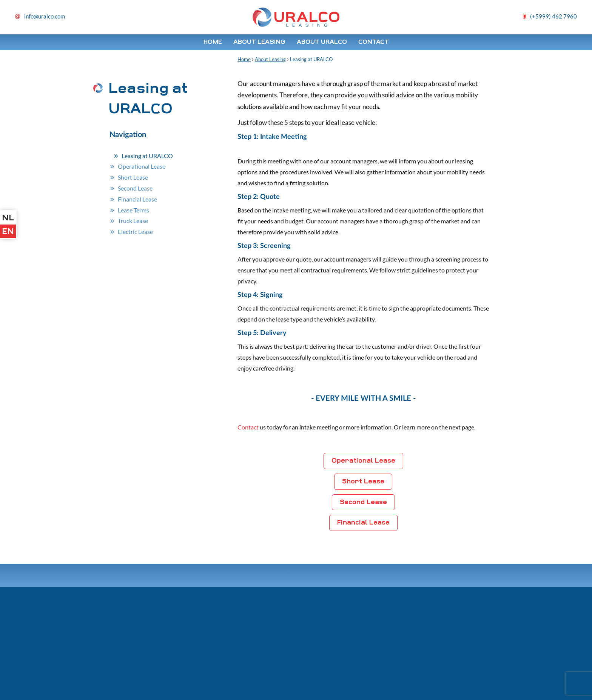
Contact (374, 42)
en (8, 231)
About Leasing (259, 42)
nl (8, 218)
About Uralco (322, 42)
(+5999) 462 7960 (553, 16)
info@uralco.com (45, 16)
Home (213, 42)
